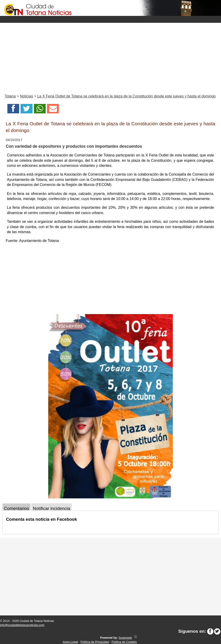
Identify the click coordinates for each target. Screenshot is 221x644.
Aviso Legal (70, 642)
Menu (110, 19)
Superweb (125, 638)
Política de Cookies (124, 642)
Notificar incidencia (52, 508)
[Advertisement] (110, 57)
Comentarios (16, 508)
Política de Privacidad (95, 642)
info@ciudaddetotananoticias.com (22, 625)
